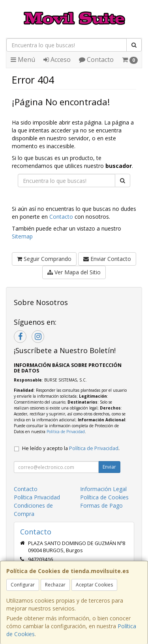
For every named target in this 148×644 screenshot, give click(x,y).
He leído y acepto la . (71, 448)
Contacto (96, 60)
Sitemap (22, 236)
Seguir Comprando (44, 259)
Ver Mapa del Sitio (74, 272)
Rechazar (55, 585)
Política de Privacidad (66, 432)
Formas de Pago (101, 505)
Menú (23, 60)
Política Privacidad (37, 497)
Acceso (57, 60)
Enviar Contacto (107, 259)
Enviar (109, 467)
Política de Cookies (104, 497)
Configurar (23, 585)
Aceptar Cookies (94, 585)
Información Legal (103, 489)
